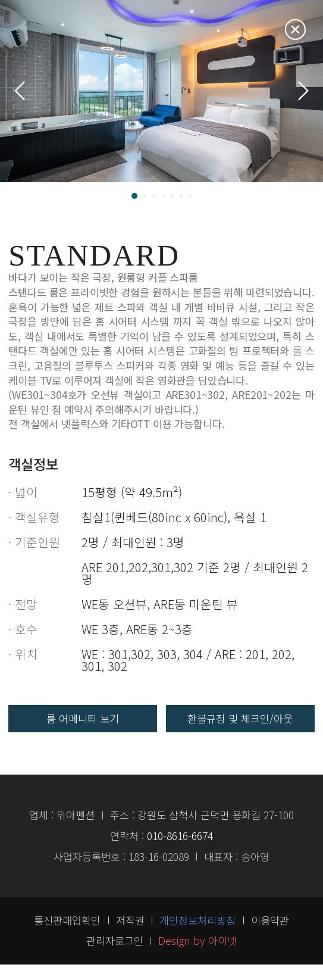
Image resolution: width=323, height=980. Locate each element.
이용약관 (270, 936)
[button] (134, 196)
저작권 (130, 936)
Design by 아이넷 (197, 956)
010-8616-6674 (180, 851)
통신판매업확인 (67, 936)
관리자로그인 (115, 956)
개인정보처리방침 (197, 936)
